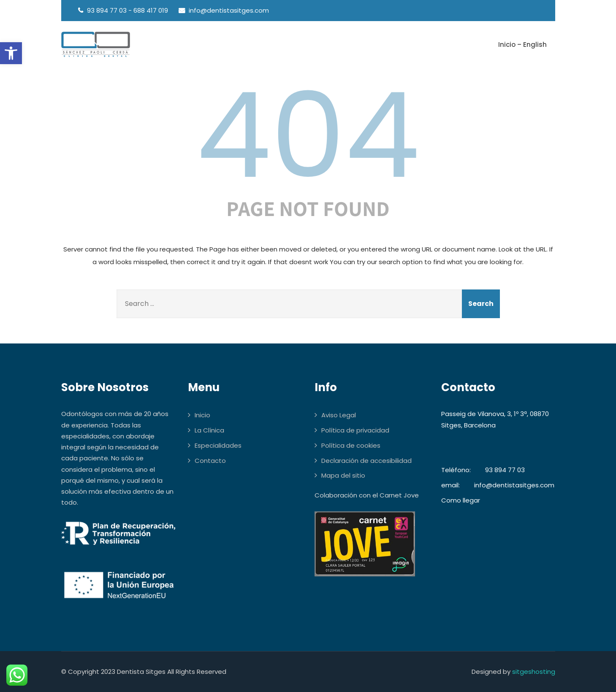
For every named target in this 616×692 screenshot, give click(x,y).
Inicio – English (522, 45)
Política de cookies (351, 445)
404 (308, 135)
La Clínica (209, 430)
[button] (11, 53)
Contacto (210, 461)
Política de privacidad (355, 430)
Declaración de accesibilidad (366, 461)
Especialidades (218, 445)
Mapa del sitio (343, 475)
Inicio (202, 415)
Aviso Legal (339, 415)
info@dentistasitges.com (514, 485)
